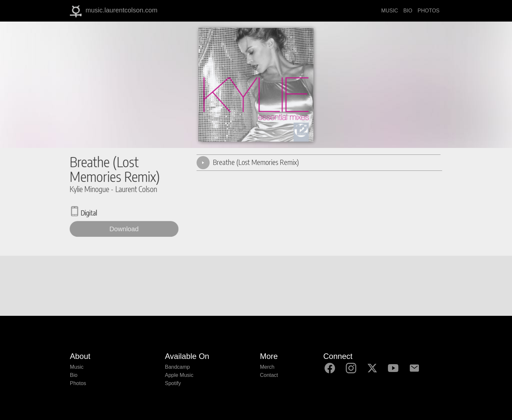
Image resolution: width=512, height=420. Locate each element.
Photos (78, 383)
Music (77, 367)
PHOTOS (429, 11)
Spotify (173, 383)
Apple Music (179, 375)
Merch (267, 367)
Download (124, 229)
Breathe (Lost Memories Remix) (256, 162)
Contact (269, 375)
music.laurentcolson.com (114, 11)
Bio (74, 375)
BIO (408, 11)
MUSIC (390, 11)
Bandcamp (177, 367)
